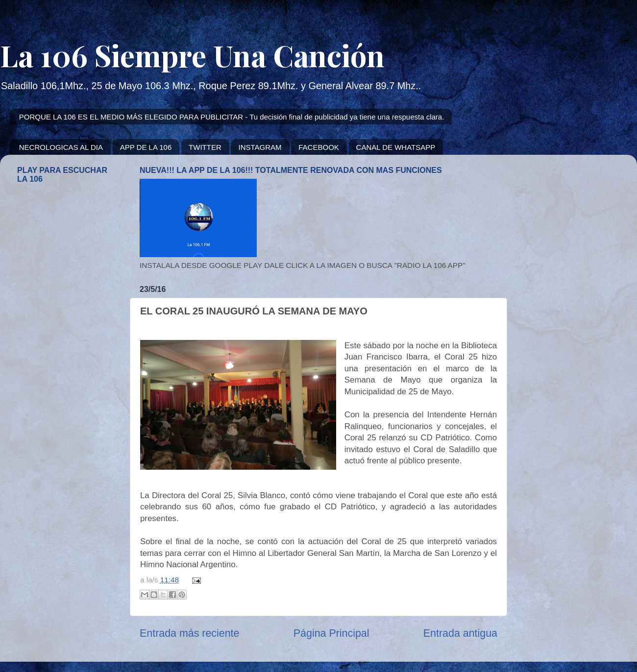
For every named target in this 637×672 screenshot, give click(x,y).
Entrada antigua (460, 633)
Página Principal (331, 633)
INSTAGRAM (260, 147)
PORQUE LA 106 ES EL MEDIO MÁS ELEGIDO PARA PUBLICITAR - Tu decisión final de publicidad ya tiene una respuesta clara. (232, 117)
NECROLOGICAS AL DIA (61, 147)
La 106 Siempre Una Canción (192, 55)
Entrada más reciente (189, 633)
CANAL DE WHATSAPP (396, 147)
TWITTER (205, 147)
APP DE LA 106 (146, 147)
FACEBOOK (319, 147)
